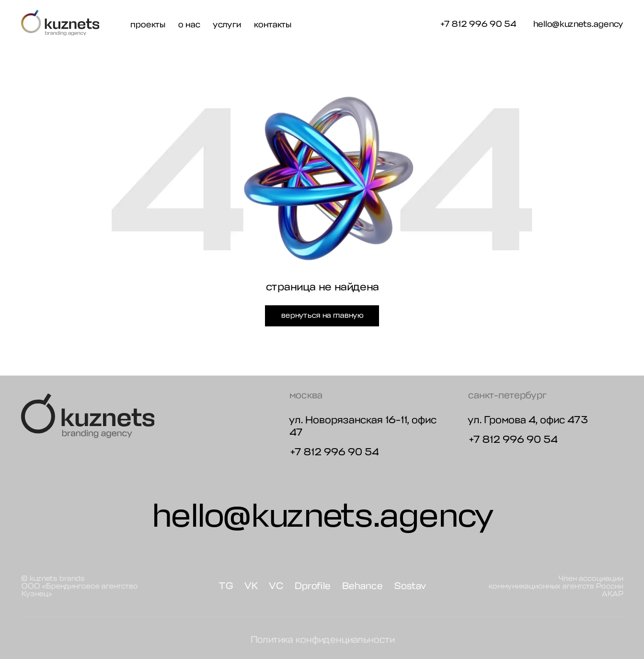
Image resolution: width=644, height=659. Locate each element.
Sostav (410, 586)
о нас (189, 24)
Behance (362, 586)
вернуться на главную (322, 315)
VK (251, 586)
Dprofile (312, 586)
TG (226, 586)
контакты (272, 24)
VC (276, 586)
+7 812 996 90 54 (478, 24)
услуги (227, 24)
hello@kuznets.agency (578, 24)
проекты (147, 24)
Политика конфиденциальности (322, 640)
